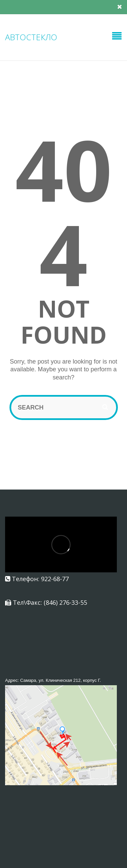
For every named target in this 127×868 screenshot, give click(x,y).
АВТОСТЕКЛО (31, 37)
